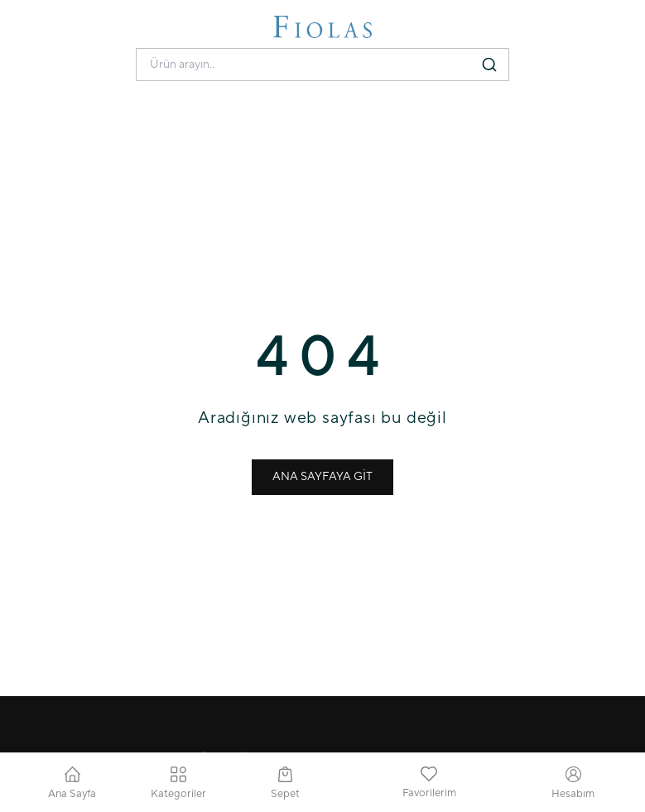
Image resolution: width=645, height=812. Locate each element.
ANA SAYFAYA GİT (322, 477)
